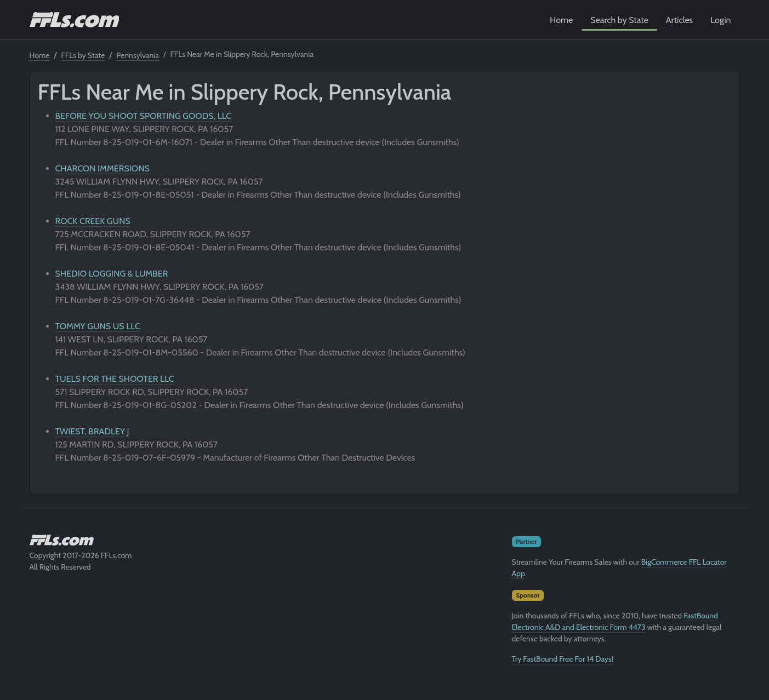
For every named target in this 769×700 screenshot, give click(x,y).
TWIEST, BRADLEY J (92, 431)
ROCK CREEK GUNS (93, 221)
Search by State (619, 20)
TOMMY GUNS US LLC (98, 326)
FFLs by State (83, 55)
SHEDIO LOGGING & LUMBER (112, 274)
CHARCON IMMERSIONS (102, 168)
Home (561, 20)
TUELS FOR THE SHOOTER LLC (115, 379)
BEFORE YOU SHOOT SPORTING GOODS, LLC (144, 116)
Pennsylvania (138, 55)
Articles (679, 20)
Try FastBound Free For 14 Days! (563, 659)
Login (720, 20)
